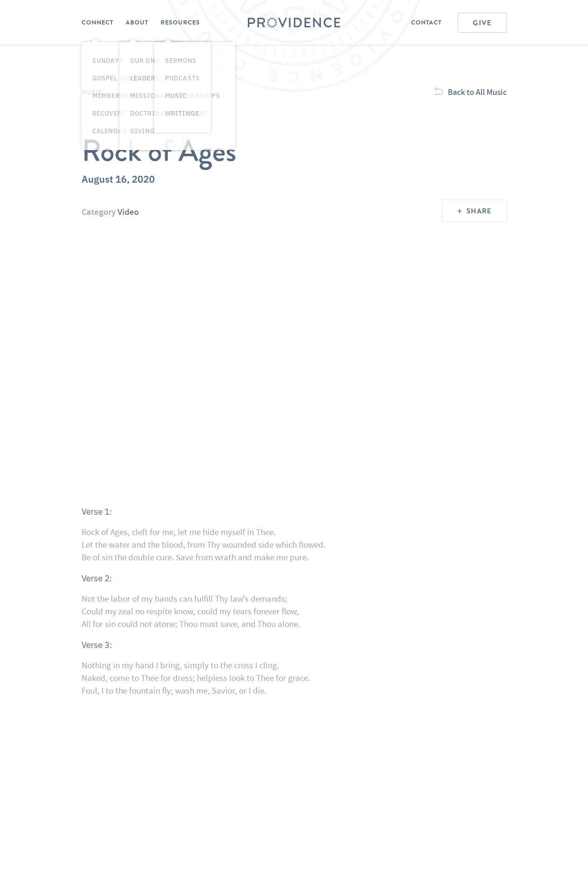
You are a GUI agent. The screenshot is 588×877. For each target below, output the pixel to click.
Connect (97, 23)
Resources (180, 23)
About (137, 23)
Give (482, 23)
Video (128, 212)
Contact (426, 23)
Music (93, 92)
